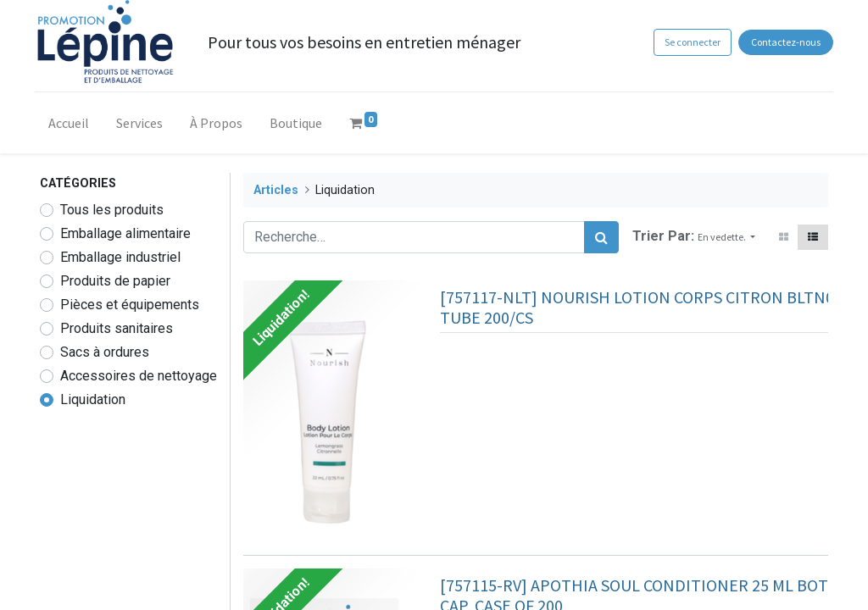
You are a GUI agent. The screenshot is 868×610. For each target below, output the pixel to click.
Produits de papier (115, 281)
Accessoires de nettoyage (139, 376)
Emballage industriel (120, 257)
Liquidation (93, 399)
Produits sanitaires (117, 328)
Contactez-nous (781, 42)
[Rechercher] (601, 237)
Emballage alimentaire (125, 233)
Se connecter (687, 42)
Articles (276, 190)
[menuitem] (74, 126)
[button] (726, 237)
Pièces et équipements (130, 305)
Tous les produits (112, 210)
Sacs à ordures (105, 352)
